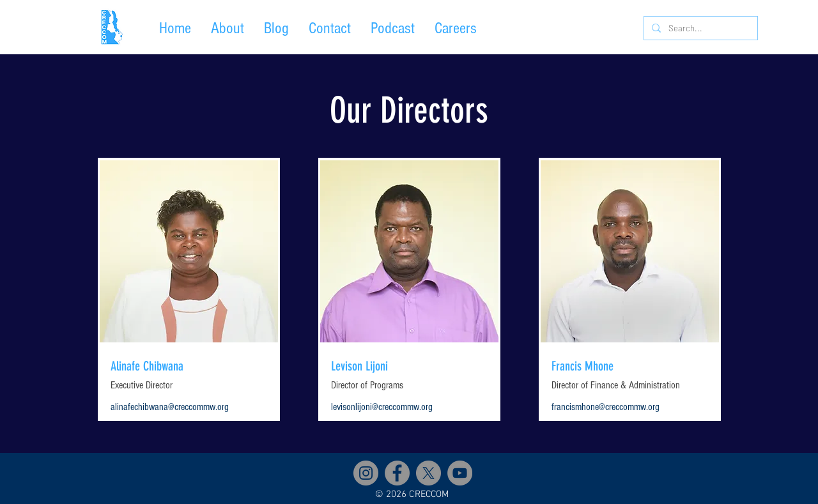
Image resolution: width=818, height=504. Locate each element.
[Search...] (699, 28)
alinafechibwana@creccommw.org (170, 407)
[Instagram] (366, 473)
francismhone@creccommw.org (606, 407)
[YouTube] (460, 473)
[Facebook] (397, 473)
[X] (428, 473)
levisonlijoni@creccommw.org (382, 407)
